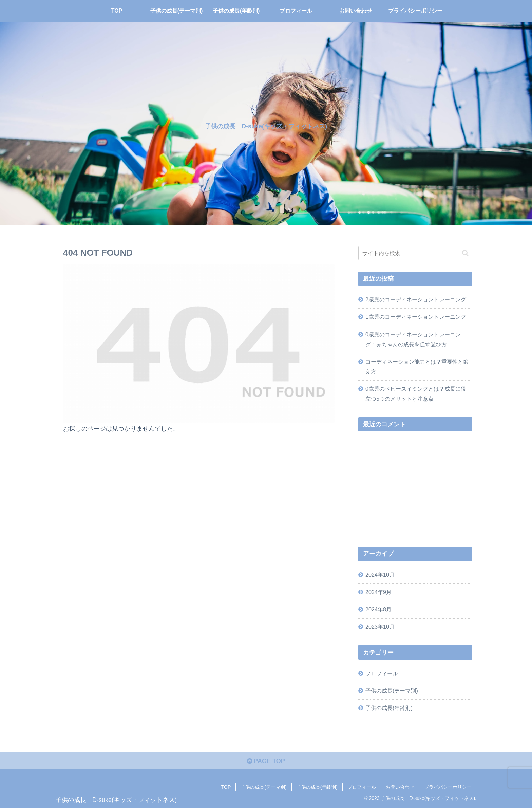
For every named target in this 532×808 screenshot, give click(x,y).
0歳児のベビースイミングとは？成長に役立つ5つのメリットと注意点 (416, 394)
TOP (226, 787)
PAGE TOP (266, 761)
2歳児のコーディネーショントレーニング (416, 299)
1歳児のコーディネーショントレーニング (416, 317)
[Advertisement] (415, 489)
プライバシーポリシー (448, 787)
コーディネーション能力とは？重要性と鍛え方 (417, 366)
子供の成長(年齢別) (317, 787)
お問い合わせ (400, 787)
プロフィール (362, 787)
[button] (465, 253)
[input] (415, 253)
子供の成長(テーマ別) (263, 787)
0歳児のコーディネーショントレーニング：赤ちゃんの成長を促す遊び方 (413, 339)
